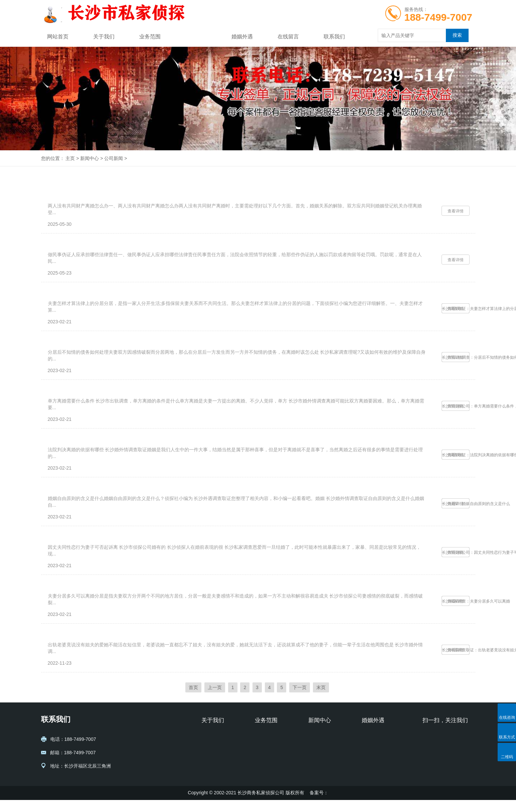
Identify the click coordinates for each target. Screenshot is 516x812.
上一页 (215, 699)
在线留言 (288, 37)
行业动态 (318, 758)
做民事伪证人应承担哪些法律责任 (90, 254)
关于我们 (104, 37)
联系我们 (334, 37)
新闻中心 (196, 37)
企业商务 (264, 768)
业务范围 (150, 37)
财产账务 (264, 778)
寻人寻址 (264, 758)
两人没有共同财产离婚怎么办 (85, 199)
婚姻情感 (264, 748)
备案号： (319, 805)
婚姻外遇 (242, 37)
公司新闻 (114, 158)
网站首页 (58, 37)
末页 (321, 699)
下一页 (300, 699)
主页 (70, 158)
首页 (193, 699)
